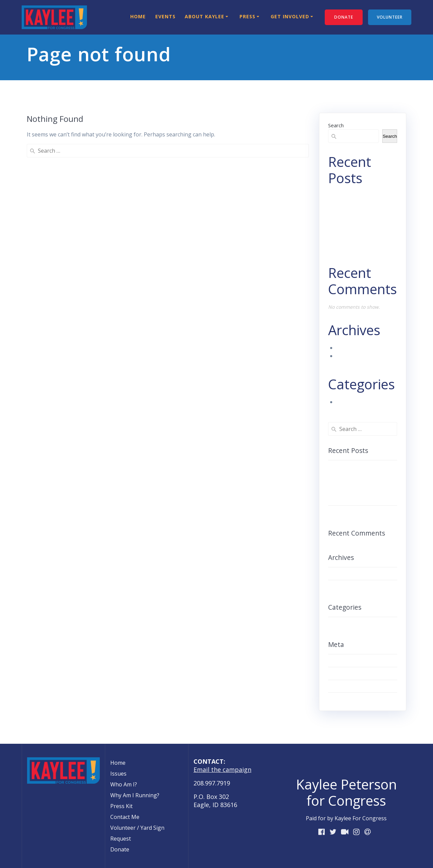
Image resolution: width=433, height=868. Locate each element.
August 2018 (352, 356)
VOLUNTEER (390, 17)
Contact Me (125, 817)
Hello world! (351, 244)
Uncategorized (355, 402)
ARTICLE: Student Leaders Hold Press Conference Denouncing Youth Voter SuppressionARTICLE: (361, 483)
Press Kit (121, 806)
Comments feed (350, 686)
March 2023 (351, 348)
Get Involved (290, 16)
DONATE (344, 17)
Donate (120, 849)
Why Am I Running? (135, 795)
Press (247, 16)
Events (165, 16)
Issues (118, 774)
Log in (338, 660)
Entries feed (345, 673)
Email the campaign (222, 769)
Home (138, 16)
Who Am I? (124, 784)
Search (336, 125)
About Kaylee (204, 16)
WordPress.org (349, 699)
